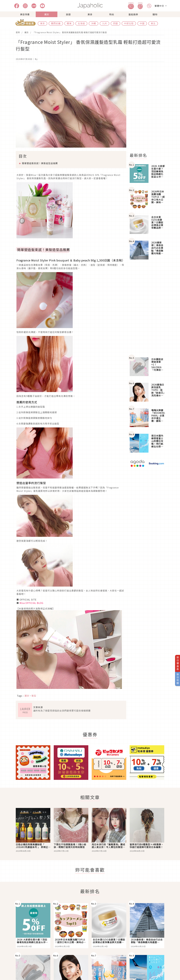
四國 (115, 23)
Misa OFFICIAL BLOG (31, 603)
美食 (90, 14)
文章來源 (38, 707)
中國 (142, 23)
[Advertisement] (149, 107)
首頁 (18, 32)
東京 (42, 23)
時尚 (112, 14)
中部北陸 (129, 23)
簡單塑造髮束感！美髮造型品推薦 (40, 163)
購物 (155, 14)
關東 (69, 23)
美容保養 (25, 14)
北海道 (81, 23)
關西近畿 (56, 23)
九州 (104, 23)
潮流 (47, 14)
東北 (153, 23)
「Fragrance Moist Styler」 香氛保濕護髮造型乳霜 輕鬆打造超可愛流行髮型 (70, 32)
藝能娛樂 (133, 14)
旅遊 (68, 14)
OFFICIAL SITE (28, 599)
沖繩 (94, 23)
